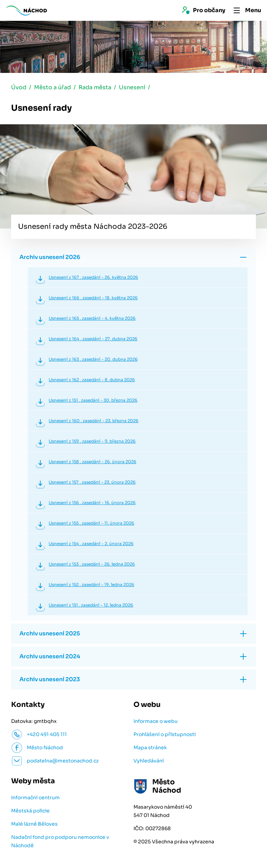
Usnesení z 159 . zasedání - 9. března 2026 (92, 442)
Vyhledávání (149, 761)
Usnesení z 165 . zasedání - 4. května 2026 (92, 319)
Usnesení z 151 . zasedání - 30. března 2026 (93, 401)
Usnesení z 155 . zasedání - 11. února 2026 (91, 524)
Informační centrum (35, 798)
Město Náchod (45, 748)
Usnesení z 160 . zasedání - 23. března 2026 (94, 421)
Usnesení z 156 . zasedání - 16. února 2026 (92, 503)
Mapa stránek (150, 748)
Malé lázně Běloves (34, 825)
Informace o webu (156, 722)
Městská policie (30, 811)
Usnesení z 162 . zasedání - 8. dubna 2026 (92, 380)
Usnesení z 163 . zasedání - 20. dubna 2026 (93, 360)
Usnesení (132, 88)
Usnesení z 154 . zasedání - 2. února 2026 (91, 544)
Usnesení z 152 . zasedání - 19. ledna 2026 (91, 585)
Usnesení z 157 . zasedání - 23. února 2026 (92, 483)
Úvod (19, 88)
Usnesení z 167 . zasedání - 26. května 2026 (93, 278)
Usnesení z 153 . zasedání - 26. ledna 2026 (92, 565)
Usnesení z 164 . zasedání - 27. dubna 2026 (93, 339)
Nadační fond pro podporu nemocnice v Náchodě (60, 842)
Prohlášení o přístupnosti (165, 735)
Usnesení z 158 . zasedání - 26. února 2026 (92, 462)
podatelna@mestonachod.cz (63, 761)
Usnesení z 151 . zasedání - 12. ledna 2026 (91, 606)
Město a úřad (52, 88)
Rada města (95, 88)
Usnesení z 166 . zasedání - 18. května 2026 (93, 298)
